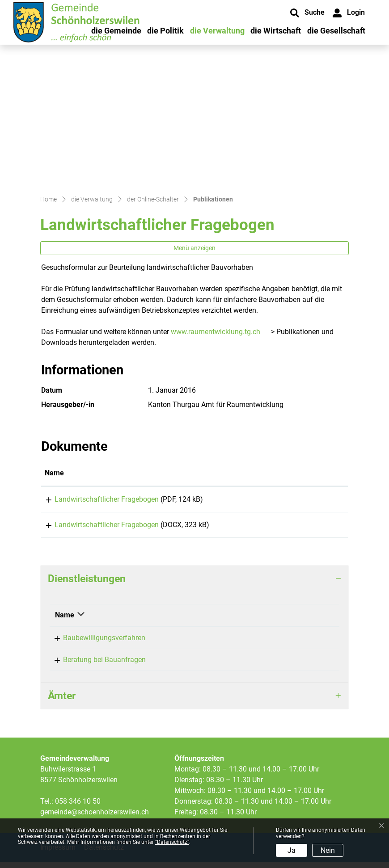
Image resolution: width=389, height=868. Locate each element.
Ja (292, 850)
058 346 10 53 (292, 644)
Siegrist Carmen (205, 644)
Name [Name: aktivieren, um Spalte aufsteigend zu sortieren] (54, 473)
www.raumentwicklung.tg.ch (216, 332)
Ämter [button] (62, 702)
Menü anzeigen (194, 248)
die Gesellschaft (336, 31)
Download (315, 501)
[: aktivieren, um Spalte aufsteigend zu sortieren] (315, 474)
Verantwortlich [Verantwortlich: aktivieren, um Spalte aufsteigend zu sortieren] (204, 621)
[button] (307, 13)
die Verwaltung (217, 31)
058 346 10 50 (78, 807)
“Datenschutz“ (172, 842)
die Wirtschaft (276, 31)
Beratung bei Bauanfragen (96, 666)
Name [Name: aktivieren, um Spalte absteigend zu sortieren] (65, 621)
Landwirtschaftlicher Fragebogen (97, 499)
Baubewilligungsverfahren (96, 644)
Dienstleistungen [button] (87, 585)
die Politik (165, 31)
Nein (328, 850)
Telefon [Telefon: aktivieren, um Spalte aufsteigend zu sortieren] (281, 621)
